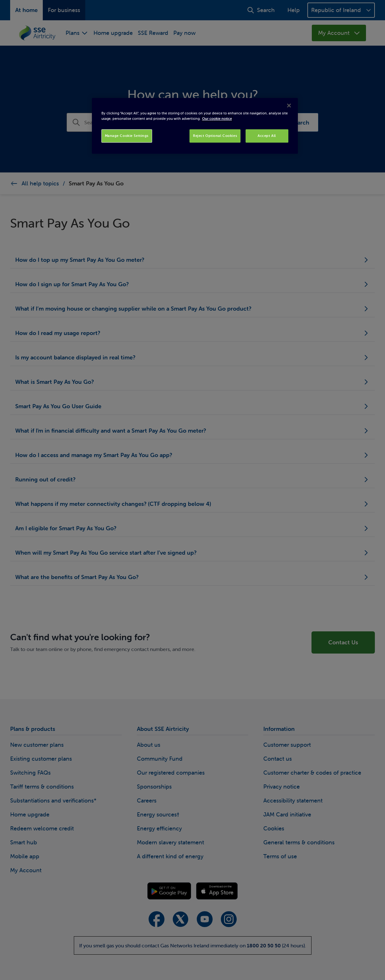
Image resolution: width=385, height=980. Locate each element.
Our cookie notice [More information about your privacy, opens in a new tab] (217, 119)
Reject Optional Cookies (215, 136)
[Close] (289, 106)
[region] (195, 126)
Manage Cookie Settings (127, 136)
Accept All (267, 136)
